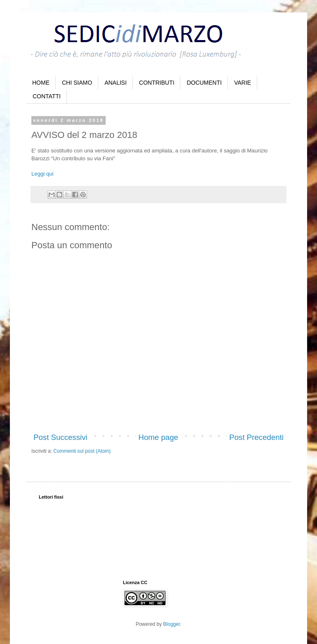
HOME (41, 83)
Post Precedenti (256, 437)
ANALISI (116, 83)
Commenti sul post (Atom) (82, 451)
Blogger (172, 624)
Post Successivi (60, 437)
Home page (158, 437)
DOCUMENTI (204, 83)
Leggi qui (43, 174)
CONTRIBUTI (157, 83)
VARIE (242, 83)
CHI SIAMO (77, 83)
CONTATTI (47, 96)
